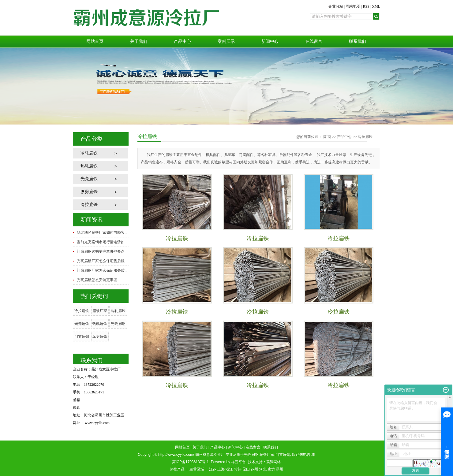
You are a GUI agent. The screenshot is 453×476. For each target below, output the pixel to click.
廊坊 (271, 469)
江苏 (213, 469)
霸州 (279, 469)
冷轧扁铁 (89, 153)
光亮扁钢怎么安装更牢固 (97, 280)
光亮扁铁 (89, 179)
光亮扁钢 (118, 324)
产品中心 (182, 41)
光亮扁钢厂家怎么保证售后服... (102, 261)
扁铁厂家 (100, 311)
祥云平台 (238, 462)
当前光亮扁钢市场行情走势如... (102, 242)
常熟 (238, 469)
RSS (366, 6)
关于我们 (139, 41)
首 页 (327, 137)
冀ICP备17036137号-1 (190, 462)
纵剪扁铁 (89, 192)
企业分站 (336, 6)
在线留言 (314, 41)
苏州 (254, 469)
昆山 (246, 469)
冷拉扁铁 (89, 205)
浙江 (229, 469)
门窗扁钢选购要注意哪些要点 (101, 251)
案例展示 (226, 41)
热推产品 (177, 469)
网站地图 (353, 6)
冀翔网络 (274, 462)
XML (376, 6)
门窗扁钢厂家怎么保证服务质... (102, 270)
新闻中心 (270, 41)
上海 (221, 469)
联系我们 (358, 41)
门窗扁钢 (82, 337)
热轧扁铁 (89, 166)
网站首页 (95, 41)
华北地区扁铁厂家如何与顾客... (102, 232)
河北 (263, 469)
